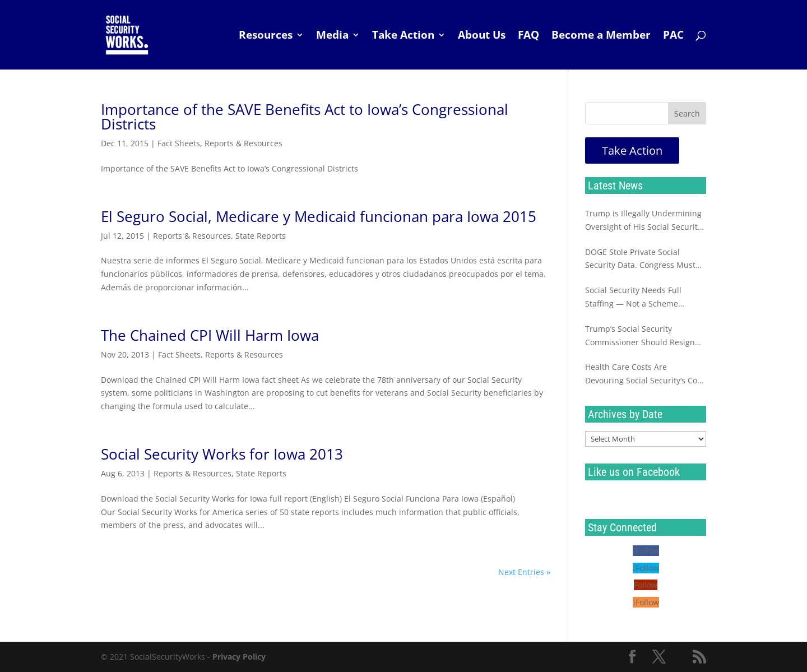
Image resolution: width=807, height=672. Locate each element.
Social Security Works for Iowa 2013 (222, 454)
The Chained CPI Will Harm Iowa (210, 335)
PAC (673, 36)
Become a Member (601, 36)
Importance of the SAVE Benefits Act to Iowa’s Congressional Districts (305, 117)
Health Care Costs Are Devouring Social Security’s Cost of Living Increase (644, 374)
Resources (266, 36)
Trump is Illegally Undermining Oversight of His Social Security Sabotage (643, 221)
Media (332, 36)
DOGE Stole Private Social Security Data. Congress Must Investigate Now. (640, 259)
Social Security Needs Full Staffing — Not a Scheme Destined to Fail (633, 298)
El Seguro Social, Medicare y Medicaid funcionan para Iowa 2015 (319, 216)
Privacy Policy (239, 657)
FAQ (528, 36)
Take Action (403, 36)
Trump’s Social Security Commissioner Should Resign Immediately (640, 336)
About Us (482, 36)
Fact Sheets (179, 143)
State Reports (261, 236)
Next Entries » (524, 572)
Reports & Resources (244, 143)
